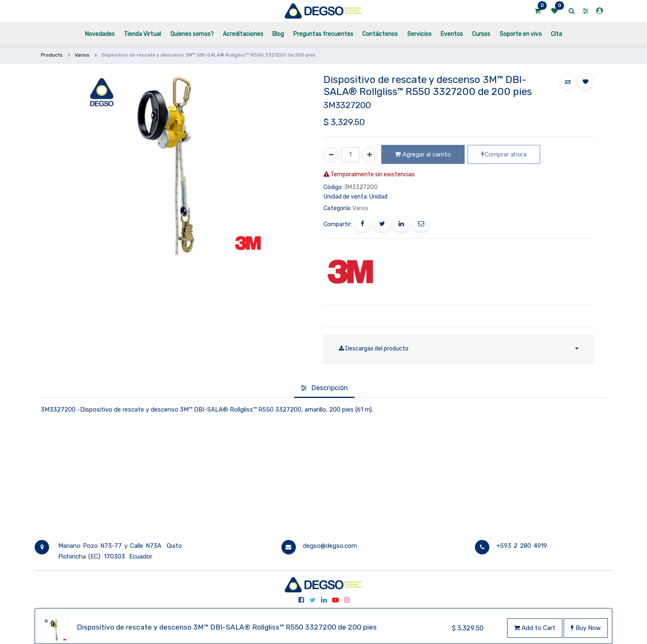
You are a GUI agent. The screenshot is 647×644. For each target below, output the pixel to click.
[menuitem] (100, 34)
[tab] (324, 388)
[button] (568, 82)
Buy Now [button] (586, 628)
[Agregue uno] (369, 155)
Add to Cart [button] (535, 628)
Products (52, 55)
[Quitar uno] (331, 155)
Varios (82, 55)
